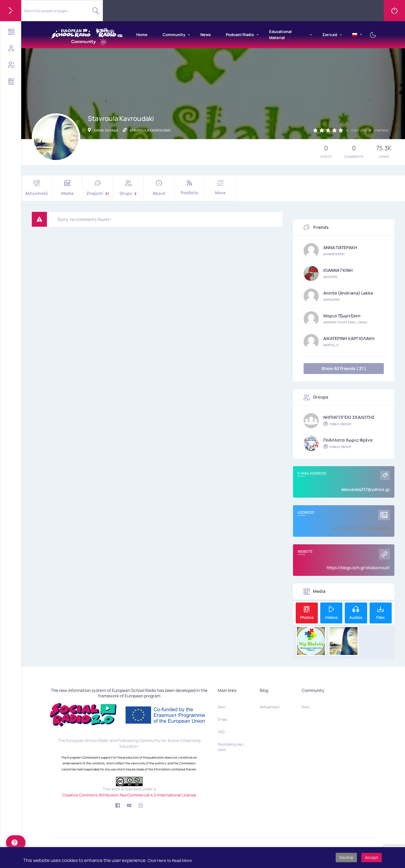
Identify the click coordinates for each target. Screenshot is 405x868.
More (220, 188)
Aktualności (270, 707)
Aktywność (37, 188)
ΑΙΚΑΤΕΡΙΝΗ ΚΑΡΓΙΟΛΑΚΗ (349, 339)
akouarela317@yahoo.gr (365, 489)
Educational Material (280, 35)
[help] (16, 843)
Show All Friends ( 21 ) (344, 368)
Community (174, 35)
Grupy (128, 188)
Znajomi (98, 188)
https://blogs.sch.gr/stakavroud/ (358, 568)
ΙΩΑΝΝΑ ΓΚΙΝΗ (338, 270)
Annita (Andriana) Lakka (348, 293)
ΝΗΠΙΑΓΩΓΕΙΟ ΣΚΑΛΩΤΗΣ (349, 417)
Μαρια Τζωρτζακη (342, 316)
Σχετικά (330, 35)
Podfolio (189, 188)
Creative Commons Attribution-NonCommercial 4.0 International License (129, 795)
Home (142, 35)
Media (67, 188)
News (206, 35)
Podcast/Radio (240, 35)
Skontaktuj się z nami (231, 747)
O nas (222, 719)
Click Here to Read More (170, 860)
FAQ (221, 732)
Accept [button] (372, 857)
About (159, 188)
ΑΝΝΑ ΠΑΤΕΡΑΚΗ (340, 248)
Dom (221, 707)
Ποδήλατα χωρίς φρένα (348, 440)
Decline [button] (346, 857)
